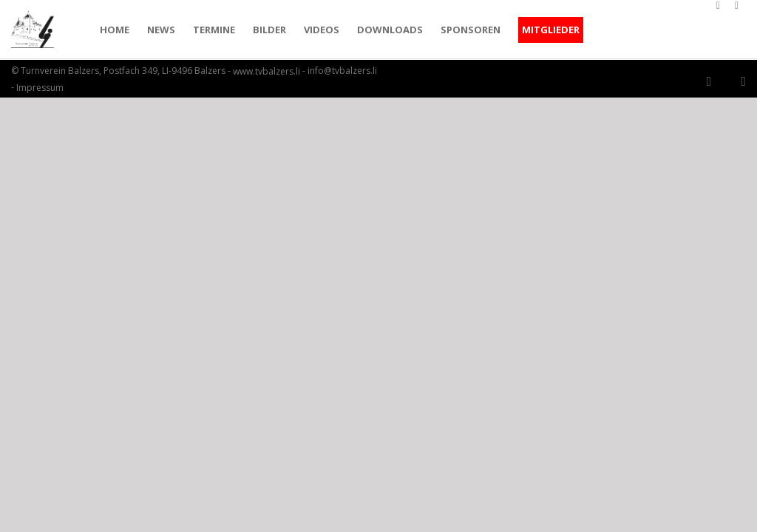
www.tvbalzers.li (267, 72)
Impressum (40, 88)
